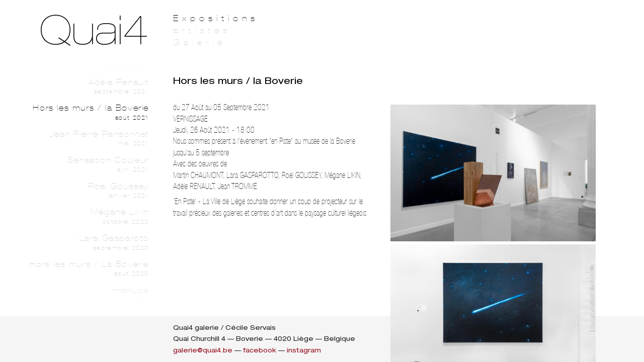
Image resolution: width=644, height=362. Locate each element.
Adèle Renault (89, 86)
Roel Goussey (89, 191)
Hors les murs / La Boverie (89, 268)
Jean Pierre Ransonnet (89, 138)
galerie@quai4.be (203, 350)
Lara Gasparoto (89, 242)
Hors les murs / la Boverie (89, 112)
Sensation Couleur (89, 164)
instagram (304, 350)
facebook (260, 350)
